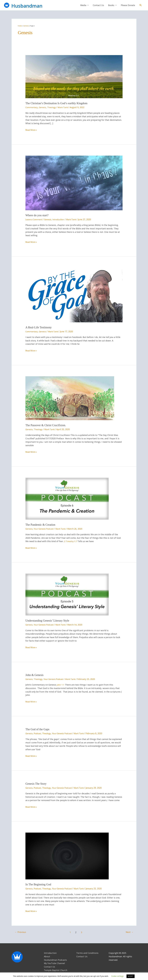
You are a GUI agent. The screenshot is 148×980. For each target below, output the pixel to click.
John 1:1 (61, 685)
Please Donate (128, 6)
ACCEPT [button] (131, 976)
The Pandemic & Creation (41, 525)
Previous (21, 932)
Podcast (38, 734)
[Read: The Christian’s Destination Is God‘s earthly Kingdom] (74, 77)
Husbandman (33, 6)
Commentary (32, 108)
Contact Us (98, 6)
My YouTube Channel (54, 963)
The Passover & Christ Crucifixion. (47, 426)
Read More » (32, 131)
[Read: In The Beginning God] (67, 856)
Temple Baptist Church (56, 970)
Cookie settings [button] (117, 976)
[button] (141, 5)
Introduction (60, 220)
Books (111, 6)
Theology (53, 108)
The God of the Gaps (38, 729)
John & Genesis (35, 675)
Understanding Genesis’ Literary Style (49, 621)
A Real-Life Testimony (39, 328)
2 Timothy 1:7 (71, 542)
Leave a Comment (34, 220)
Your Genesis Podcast (45, 529)
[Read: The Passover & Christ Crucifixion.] (70, 398)
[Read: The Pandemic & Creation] (67, 499)
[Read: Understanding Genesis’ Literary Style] (67, 595)
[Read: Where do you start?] (74, 183)
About (47, 956)
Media (83, 6)
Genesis (43, 108)
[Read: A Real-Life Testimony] (74, 295)
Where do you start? (38, 216)
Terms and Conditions (87, 953)
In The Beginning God (39, 884)
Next (129, 932)
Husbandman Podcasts (55, 960)
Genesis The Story (37, 784)
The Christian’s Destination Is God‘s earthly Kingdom (58, 104)
